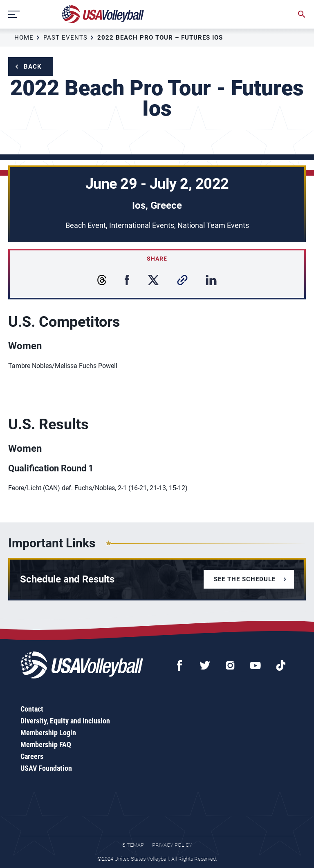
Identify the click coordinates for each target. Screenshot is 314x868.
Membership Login (48, 733)
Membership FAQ (46, 744)
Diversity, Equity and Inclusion (65, 721)
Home (24, 38)
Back (33, 67)
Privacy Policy (172, 845)
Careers (32, 756)
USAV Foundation (46, 768)
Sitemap (133, 845)
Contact (32, 709)
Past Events (65, 38)
